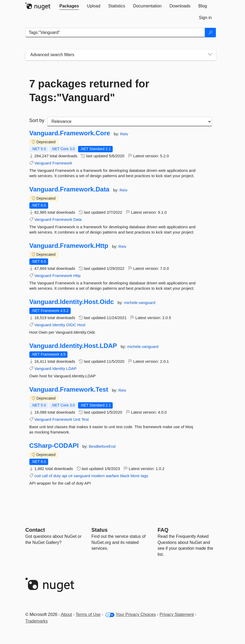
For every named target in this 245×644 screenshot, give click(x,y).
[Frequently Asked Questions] (163, 530)
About (66, 614)
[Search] (210, 33)
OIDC (71, 325)
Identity (59, 325)
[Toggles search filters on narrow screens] (210, 55)
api (65, 476)
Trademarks (37, 621)
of (51, 476)
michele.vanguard (139, 303)
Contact (35, 530)
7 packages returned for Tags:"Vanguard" (89, 91)
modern (98, 476)
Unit (77, 419)
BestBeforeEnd (102, 446)
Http (77, 276)
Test (85, 419)
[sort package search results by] (130, 122)
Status (100, 530)
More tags (139, 476)
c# (70, 476)
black (125, 476)
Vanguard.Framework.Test (69, 390)
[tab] (69, 6)
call (45, 476)
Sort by (37, 120)
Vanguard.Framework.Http (69, 246)
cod (38, 476)
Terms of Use (88, 614)
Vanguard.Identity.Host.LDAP (73, 346)
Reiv (124, 134)
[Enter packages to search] (115, 33)
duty (57, 476)
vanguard (82, 476)
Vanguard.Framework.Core (70, 133)
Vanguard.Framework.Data (69, 189)
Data (78, 219)
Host (81, 325)
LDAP (71, 368)
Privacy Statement (177, 614)
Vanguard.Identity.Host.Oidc (72, 302)
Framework (62, 163)
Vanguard (43, 163)
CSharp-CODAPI (54, 446)
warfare (112, 476)
